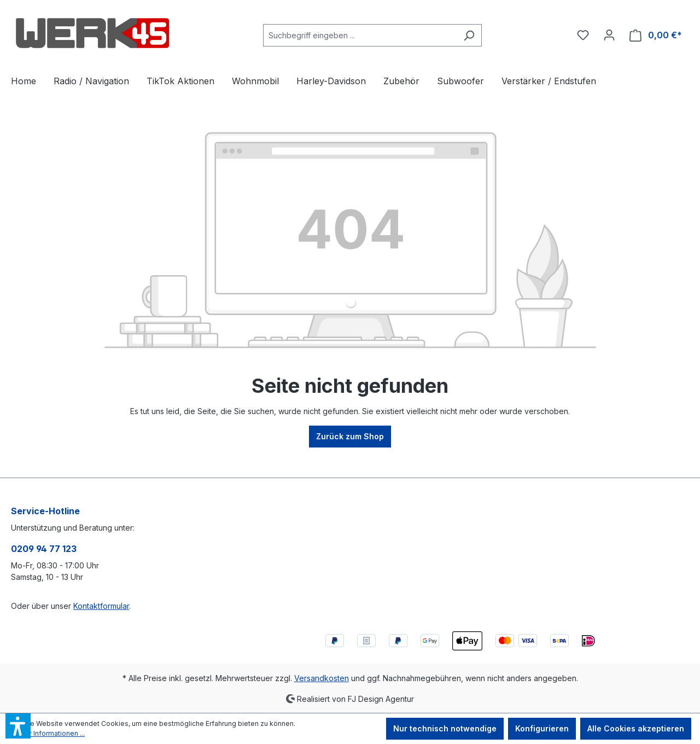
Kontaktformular (101, 606)
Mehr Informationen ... (50, 733)
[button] (18, 726)
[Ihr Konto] (609, 35)
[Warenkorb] (656, 35)
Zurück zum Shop (350, 436)
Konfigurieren (542, 728)
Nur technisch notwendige (445, 728)
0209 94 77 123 (44, 549)
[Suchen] (469, 35)
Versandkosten (322, 678)
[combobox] (360, 35)
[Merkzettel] (583, 35)
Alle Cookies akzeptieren (636, 728)
